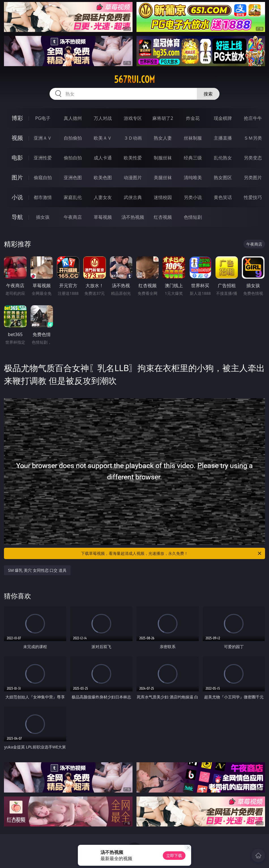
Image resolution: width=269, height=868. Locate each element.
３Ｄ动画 (133, 138)
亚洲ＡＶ (43, 138)
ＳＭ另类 (253, 138)
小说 (17, 197)
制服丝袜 (163, 158)
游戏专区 (133, 118)
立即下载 (174, 855)
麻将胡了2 (163, 118)
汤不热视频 (133, 217)
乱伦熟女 (223, 158)
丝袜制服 (193, 138)
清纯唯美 (193, 178)
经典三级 (193, 158)
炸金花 (193, 118)
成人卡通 (103, 158)
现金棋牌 (223, 118)
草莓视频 (103, 217)
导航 (17, 217)
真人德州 (73, 118)
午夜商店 (73, 217)
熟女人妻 (163, 138)
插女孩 (43, 217)
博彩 (17, 118)
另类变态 (253, 158)
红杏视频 (163, 217)
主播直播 (223, 138)
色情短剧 (193, 217)
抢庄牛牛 (253, 118)
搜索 (208, 94)
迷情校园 (163, 197)
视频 (17, 138)
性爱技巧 (253, 197)
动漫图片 (133, 178)
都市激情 (43, 197)
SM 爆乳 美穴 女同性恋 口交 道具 (37, 570)
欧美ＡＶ (103, 138)
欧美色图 (103, 178)
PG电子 (43, 118)
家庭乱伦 (73, 197)
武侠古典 (133, 197)
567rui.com (134, 79)
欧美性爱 (133, 158)
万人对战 (103, 118)
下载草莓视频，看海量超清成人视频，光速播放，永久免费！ (172, 553)
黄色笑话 (223, 197)
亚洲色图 (73, 178)
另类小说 (193, 197)
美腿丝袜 (163, 178)
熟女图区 (223, 178)
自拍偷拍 (73, 138)
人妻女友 (103, 197)
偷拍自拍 (73, 158)
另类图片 (253, 178)
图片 (17, 177)
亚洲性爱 (43, 158)
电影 (17, 158)
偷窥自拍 (43, 178)
